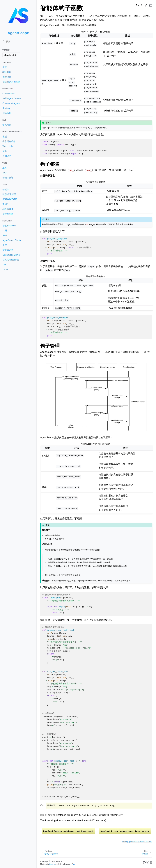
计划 (5, 230)
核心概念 (7, 72)
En (137, 5)
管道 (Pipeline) (9, 226)
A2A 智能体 (8, 209)
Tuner (5, 270)
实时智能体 (8, 214)
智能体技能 (8, 178)
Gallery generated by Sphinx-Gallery (137, 842)
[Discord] (148, 863)
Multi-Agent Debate (12, 98)
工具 (5, 168)
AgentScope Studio (12, 240)
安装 (5, 67)
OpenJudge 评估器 (11, 255)
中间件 (6, 204)
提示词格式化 (9, 141)
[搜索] (18, 41)
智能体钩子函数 (10, 199)
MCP (5, 173)
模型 (5, 137)
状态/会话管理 (9, 194)
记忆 (5, 151)
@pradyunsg (64, 864)
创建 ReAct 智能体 (11, 82)
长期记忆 (7, 156)
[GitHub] (144, 863)
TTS (4, 265)
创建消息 (7, 77)
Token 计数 (8, 146)
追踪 (5, 245)
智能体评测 (8, 250)
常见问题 (7, 125)
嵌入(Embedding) (11, 260)
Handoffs (7, 113)
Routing (6, 108)
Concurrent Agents (11, 103)
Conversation (9, 93)
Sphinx (52, 864)
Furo (73, 864)
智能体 (6, 189)
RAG (5, 235)
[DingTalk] (151, 863)
